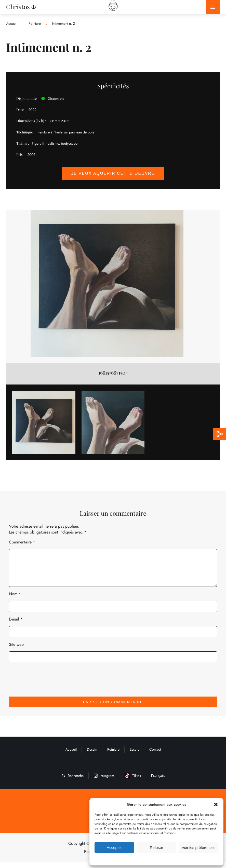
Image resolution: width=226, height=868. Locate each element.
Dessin (92, 755)
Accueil (12, 23)
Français (158, 782)
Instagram (104, 782)
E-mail (16, 625)
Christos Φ (21, 7)
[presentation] (44, 681)
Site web (16, 650)
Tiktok (133, 782)
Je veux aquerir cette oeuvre (113, 173)
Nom (15, 600)
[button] (216, 804)
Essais (134, 755)
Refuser (157, 847)
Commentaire (22, 542)
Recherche (72, 782)
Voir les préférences (199, 847)
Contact (155, 755)
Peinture (35, 23)
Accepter (114, 847)
